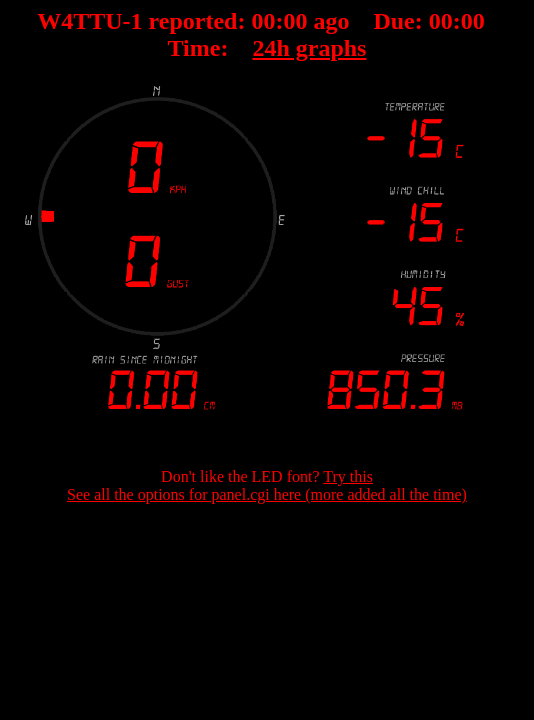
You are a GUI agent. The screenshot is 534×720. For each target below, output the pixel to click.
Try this (348, 476)
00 (263, 21)
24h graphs (309, 48)
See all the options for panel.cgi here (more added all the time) (267, 494)
